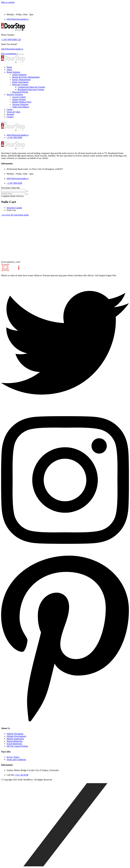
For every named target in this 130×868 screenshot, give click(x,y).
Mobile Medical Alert (22, 102)
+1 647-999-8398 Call (11, 40)
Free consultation (10, 54)
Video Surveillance (21, 107)
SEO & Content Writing (17, 746)
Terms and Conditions (16, 759)
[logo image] (13, 130)
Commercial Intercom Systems (31, 87)
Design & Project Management (26, 77)
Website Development (16, 736)
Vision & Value (13, 112)
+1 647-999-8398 (14, 137)
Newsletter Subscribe (10, 188)
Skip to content (8, 2)
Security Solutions (15, 94)
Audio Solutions (19, 75)
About (9, 70)
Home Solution (13, 72)
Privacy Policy (13, 757)
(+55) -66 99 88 (21, 775)
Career (10, 109)
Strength (10, 114)
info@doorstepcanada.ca (18, 19)
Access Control (19, 97)
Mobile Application (15, 739)
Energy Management (21, 80)
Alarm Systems (19, 99)
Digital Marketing (15, 741)
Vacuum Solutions (20, 104)
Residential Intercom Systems (31, 89)
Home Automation (20, 82)
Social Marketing (14, 744)
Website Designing (15, 734)
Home (9, 67)
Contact (10, 117)
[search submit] (27, 194)
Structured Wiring (20, 92)
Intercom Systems (20, 84)
